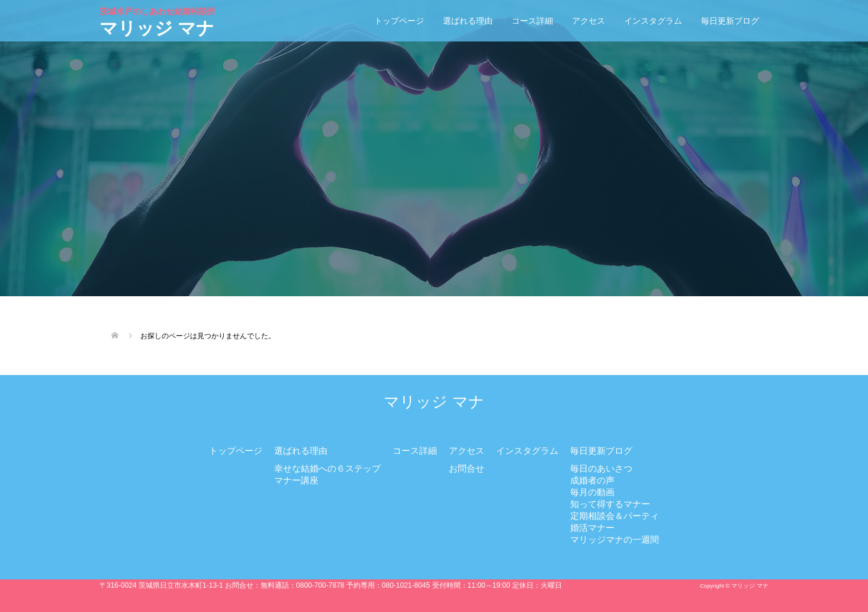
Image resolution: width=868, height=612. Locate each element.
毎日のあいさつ (601, 468)
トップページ (399, 21)
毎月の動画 (592, 492)
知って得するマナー (610, 504)
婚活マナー (592, 528)
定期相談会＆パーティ (615, 516)
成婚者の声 (592, 480)
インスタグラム (653, 21)
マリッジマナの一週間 (615, 539)
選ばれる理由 (468, 21)
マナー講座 (296, 480)
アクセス (589, 21)
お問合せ (467, 468)
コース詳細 (532, 21)
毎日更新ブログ (730, 21)
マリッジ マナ (159, 22)
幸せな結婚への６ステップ (327, 468)
